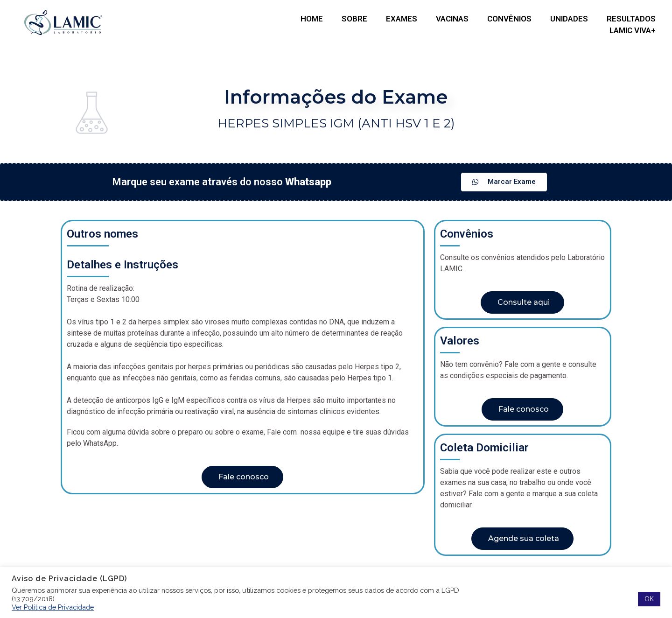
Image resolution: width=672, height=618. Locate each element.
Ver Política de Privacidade (53, 607)
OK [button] (649, 599)
